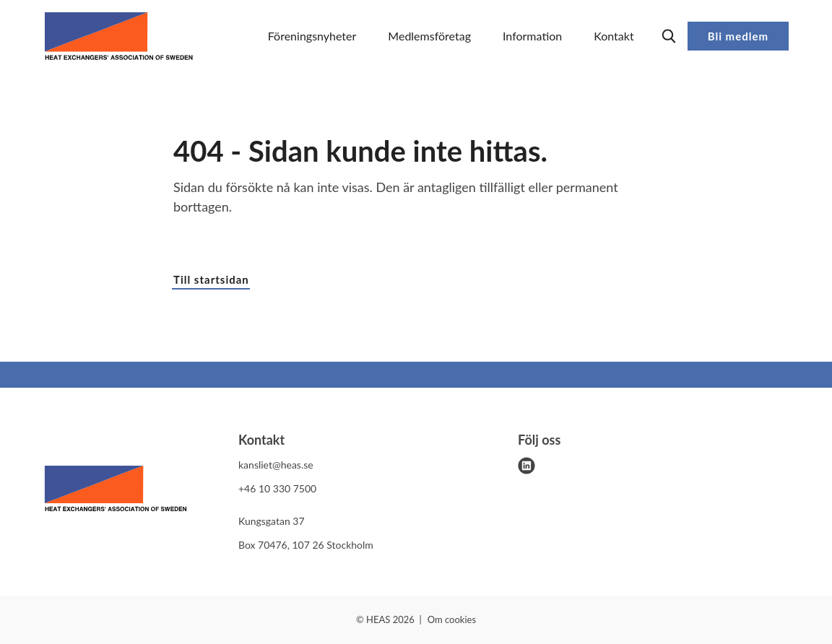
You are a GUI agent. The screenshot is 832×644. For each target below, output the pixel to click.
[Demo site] (119, 36)
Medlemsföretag (429, 36)
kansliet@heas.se (276, 465)
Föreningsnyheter (312, 36)
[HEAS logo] (116, 491)
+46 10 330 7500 (277, 488)
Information (532, 36)
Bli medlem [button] (738, 36)
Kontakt (614, 36)
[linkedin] (526, 466)
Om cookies (452, 619)
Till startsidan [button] (211, 279)
